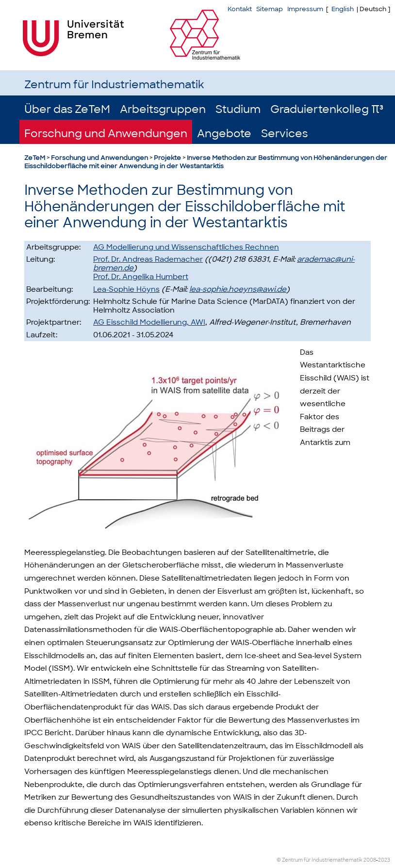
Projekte (167, 158)
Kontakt (240, 9)
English (343, 9)
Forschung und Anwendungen (106, 134)
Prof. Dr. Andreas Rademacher (148, 259)
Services (284, 134)
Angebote (224, 134)
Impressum (305, 9)
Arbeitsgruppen (163, 109)
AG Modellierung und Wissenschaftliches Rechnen (186, 247)
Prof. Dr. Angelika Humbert (141, 277)
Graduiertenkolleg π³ (327, 109)
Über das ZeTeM (67, 109)
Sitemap (270, 9)
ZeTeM (35, 158)
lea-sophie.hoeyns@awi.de (238, 289)
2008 (370, 860)
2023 (384, 860)
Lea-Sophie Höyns (126, 289)
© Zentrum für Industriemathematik (320, 860)
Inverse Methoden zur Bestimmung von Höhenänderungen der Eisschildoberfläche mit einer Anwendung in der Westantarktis (206, 162)
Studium (238, 109)
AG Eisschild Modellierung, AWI (149, 322)
